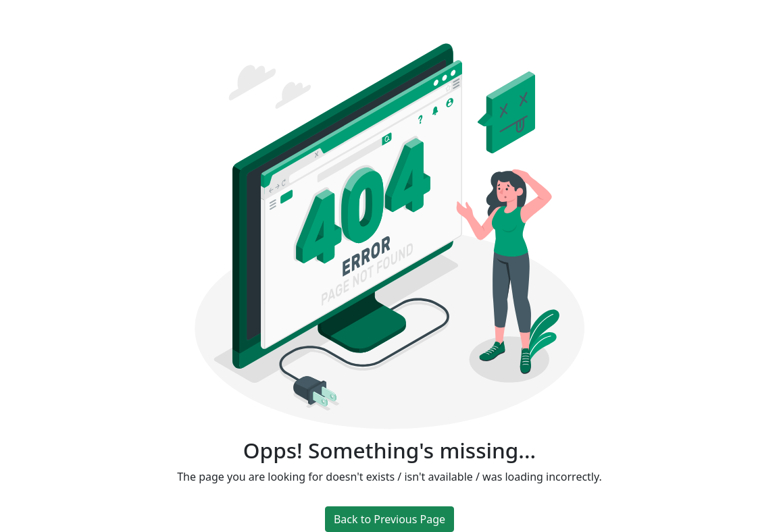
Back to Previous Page (389, 519)
